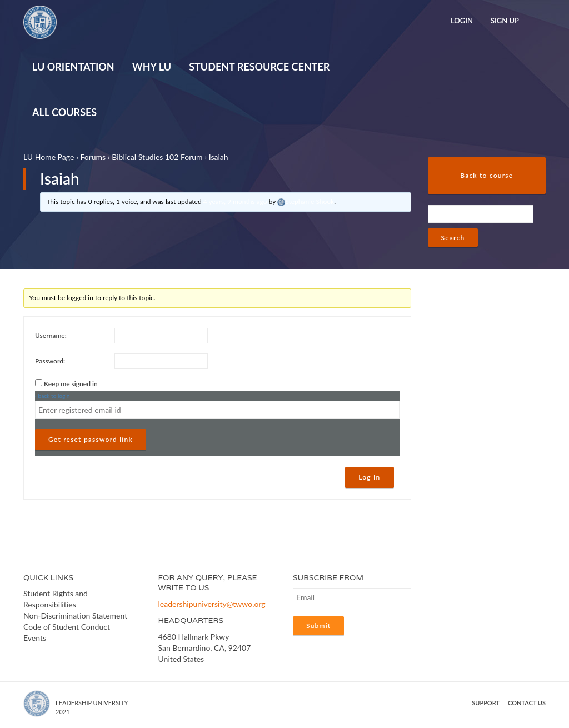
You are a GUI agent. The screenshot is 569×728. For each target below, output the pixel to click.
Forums (93, 157)
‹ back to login (52, 396)
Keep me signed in (71, 384)
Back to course (486, 175)
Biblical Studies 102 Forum (157, 157)
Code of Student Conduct (67, 627)
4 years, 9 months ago (235, 201)
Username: (51, 335)
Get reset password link (91, 439)
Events (35, 638)
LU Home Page (49, 157)
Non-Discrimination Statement (75, 615)
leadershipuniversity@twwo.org (212, 604)
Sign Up (505, 21)
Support (486, 703)
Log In (369, 477)
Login (462, 21)
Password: (50, 361)
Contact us (527, 703)
